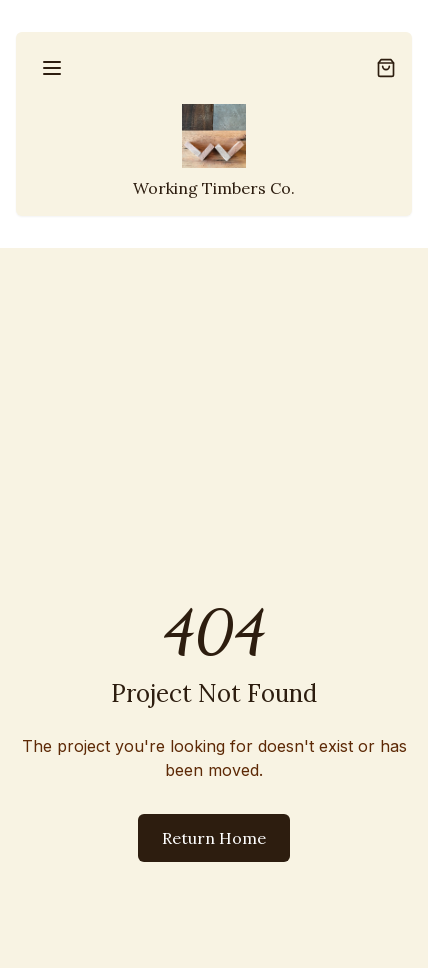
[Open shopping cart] (386, 68)
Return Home (214, 838)
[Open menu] (52, 68)
